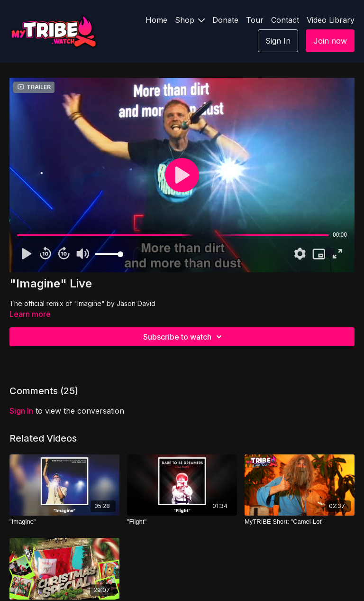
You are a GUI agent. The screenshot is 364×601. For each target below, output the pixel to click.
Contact (285, 20)
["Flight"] (182, 522)
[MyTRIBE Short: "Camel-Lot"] (300, 522)
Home (156, 20)
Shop (190, 20)
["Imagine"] (64, 522)
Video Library (331, 20)
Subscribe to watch (184, 337)
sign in (21, 411)
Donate (225, 20)
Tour (255, 20)
